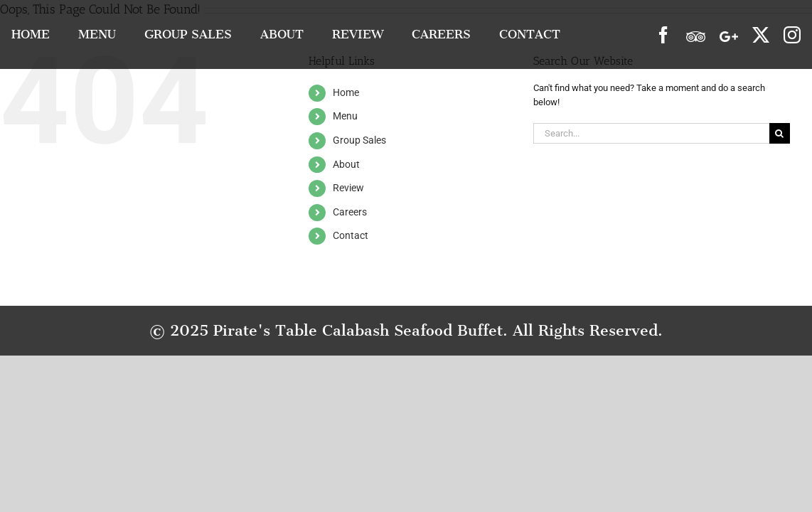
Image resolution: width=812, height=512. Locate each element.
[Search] (780, 133)
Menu (345, 116)
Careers (350, 212)
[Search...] (651, 133)
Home (346, 92)
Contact (351, 235)
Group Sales (359, 140)
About (346, 164)
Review (348, 188)
